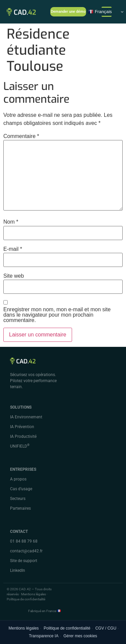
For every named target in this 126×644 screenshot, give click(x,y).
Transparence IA (44, 636)
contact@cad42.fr (26, 551)
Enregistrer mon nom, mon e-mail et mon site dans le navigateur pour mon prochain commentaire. (57, 315)
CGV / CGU (106, 628)
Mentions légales (24, 628)
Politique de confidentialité (67, 628)
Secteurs (18, 499)
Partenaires (20, 508)
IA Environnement (26, 417)
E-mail (13, 249)
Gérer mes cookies (80, 636)
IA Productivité (23, 436)
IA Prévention (22, 427)
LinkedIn (18, 570)
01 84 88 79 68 (24, 541)
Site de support (24, 561)
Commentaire (21, 136)
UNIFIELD (20, 446)
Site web (14, 276)
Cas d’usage (21, 489)
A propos (18, 479)
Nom (11, 222)
